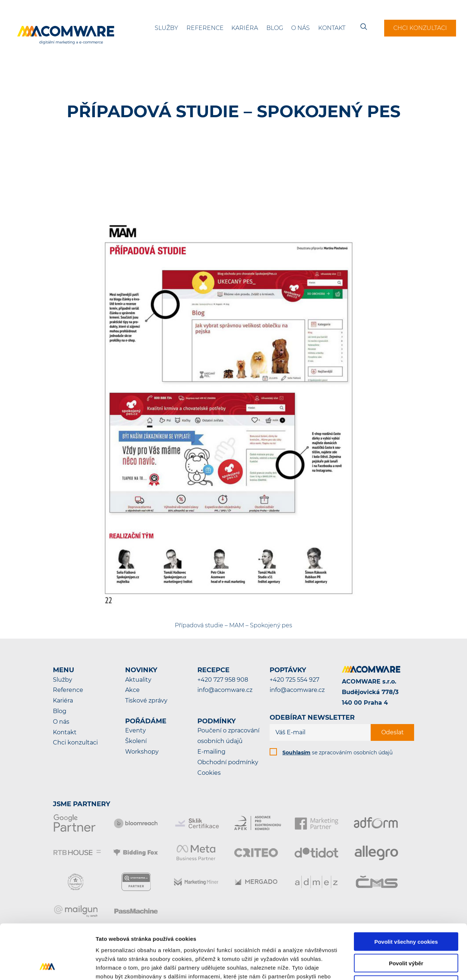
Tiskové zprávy (146, 700)
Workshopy (142, 752)
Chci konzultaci (420, 28)
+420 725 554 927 (294, 680)
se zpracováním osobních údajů (337, 753)
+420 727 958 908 (223, 680)
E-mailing (211, 752)
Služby (166, 28)
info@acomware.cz (225, 690)
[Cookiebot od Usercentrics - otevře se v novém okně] (47, 966)
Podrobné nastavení (392, 966)
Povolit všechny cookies (406, 890)
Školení (136, 741)
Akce (132, 690)
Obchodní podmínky (228, 762)
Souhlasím (296, 753)
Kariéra (245, 28)
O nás (300, 28)
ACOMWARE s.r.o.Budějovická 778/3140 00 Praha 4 (370, 692)
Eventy (136, 730)
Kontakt (332, 28)
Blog (275, 28)
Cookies (209, 773)
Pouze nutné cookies (406, 933)
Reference (205, 28)
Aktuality (138, 680)
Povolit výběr (406, 912)
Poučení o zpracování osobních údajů (228, 736)
